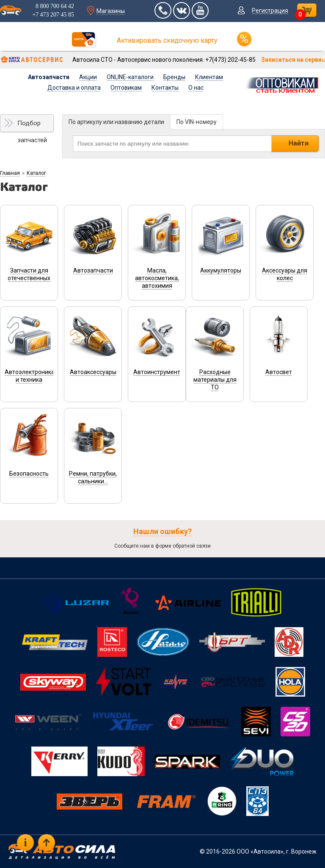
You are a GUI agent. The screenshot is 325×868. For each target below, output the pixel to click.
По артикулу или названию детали (116, 122)
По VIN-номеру (197, 122)
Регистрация (270, 11)
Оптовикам (126, 88)
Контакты (165, 88)
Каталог (36, 173)
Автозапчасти (49, 77)
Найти (299, 143)
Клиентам (209, 77)
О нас (196, 88)
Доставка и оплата (74, 88)
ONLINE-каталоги (130, 77)
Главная (10, 173)
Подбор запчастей (32, 126)
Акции (88, 77)
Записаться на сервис (293, 60)
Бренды (174, 77)
